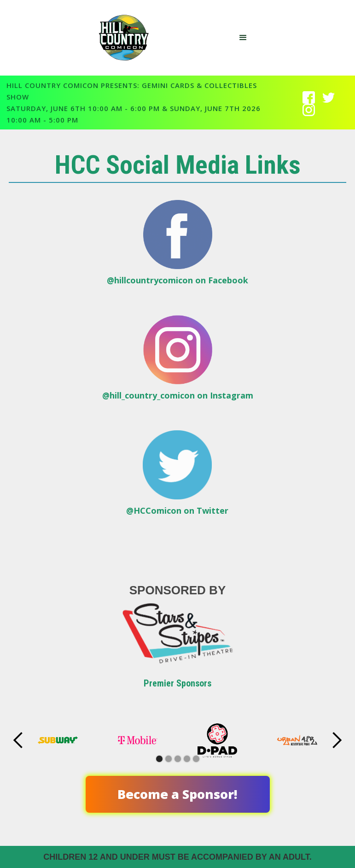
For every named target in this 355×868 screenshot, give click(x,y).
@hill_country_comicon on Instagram (178, 395)
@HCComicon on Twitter (177, 510)
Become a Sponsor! (177, 794)
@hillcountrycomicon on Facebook (177, 280)
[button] (243, 38)
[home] (127, 38)
